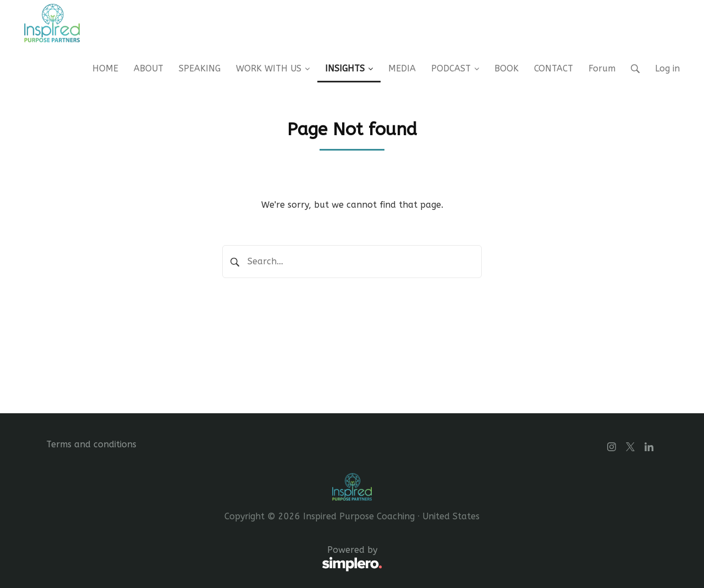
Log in (667, 68)
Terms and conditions (91, 444)
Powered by (214, 559)
